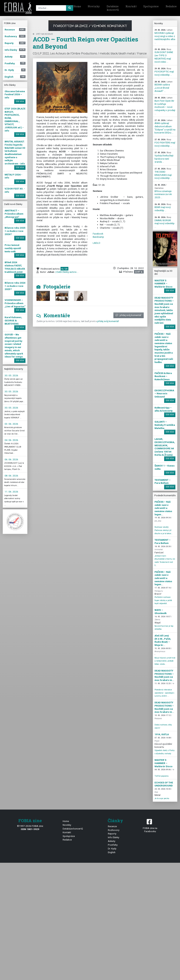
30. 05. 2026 (11, 375)
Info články (114, 837)
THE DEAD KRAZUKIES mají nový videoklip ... (163, 173)
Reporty (112, 834)
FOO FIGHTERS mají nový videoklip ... (165, 143)
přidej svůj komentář (129, 315)
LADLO (96, 243)
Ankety (112, 841)
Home (77, 6)
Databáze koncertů (113, 8)
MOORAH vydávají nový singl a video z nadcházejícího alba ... (165, 36)
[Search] (54, 8)
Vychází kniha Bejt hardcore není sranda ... (164, 157)
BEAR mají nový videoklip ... (163, 207)
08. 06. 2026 (11, 476)
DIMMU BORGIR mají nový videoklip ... (165, 222)
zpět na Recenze (43, 34)
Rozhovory (114, 830)
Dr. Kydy (112, 849)
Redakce (67, 840)
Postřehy (113, 845)
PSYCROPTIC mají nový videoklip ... (164, 72)
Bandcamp (98, 237)
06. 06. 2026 (11, 459)
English (112, 852)
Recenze (112, 826)
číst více (20, 101)
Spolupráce (151, 6)
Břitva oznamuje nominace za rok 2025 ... (163, 191)
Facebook (98, 234)
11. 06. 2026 (11, 492)
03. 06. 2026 (11, 424)
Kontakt (131, 6)
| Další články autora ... (67, 272)
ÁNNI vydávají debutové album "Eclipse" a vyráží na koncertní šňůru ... (165, 127)
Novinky (94, 6)
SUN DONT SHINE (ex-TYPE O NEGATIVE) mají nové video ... (164, 56)
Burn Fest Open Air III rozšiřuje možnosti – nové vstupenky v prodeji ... (165, 106)
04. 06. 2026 (11, 440)
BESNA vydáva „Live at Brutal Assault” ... (164, 86)
